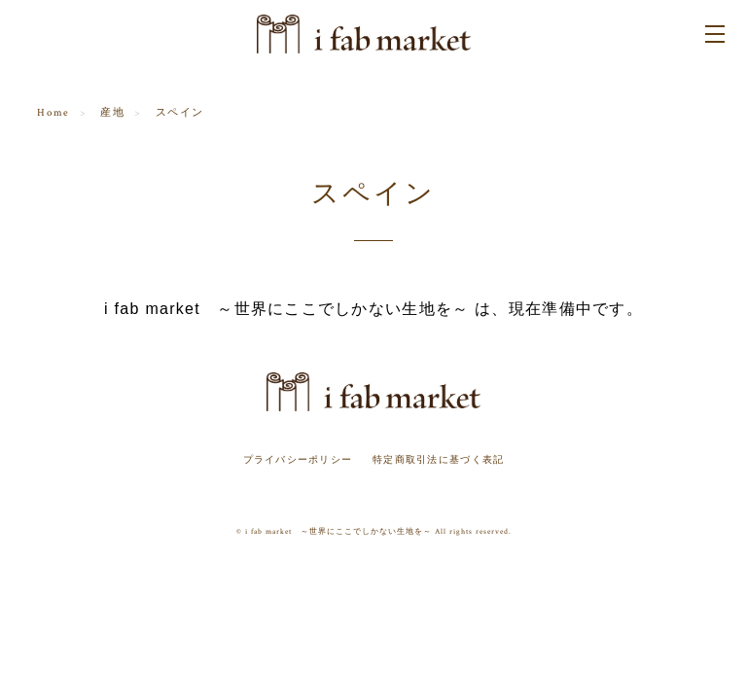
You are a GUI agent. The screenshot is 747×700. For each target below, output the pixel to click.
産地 (112, 113)
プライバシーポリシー (298, 459)
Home (53, 113)
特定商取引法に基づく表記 (438, 459)
